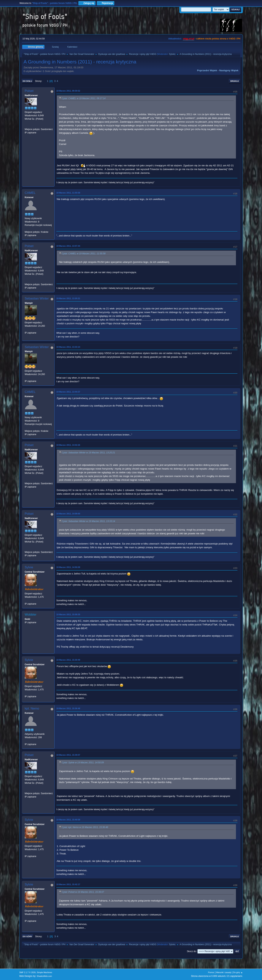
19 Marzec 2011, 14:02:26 (68, 445)
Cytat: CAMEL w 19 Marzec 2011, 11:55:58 (84, 254)
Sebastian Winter (37, 298)
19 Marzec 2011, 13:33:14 (68, 347)
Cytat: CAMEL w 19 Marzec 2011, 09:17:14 (84, 98)
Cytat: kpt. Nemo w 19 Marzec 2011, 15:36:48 (85, 827)
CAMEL (30, 193)
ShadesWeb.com (44, 976)
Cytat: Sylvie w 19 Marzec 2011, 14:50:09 (83, 763)
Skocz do (192, 951)
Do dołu (27, 81)
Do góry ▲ (238, 972)
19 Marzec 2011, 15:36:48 (68, 708)
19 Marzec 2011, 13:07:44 (68, 246)
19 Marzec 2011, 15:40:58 (68, 820)
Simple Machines (45, 972)
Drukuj (235, 81)
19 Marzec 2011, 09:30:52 (68, 91)
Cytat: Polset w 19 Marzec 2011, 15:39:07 (83, 892)
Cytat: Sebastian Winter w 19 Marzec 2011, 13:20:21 (88, 453)
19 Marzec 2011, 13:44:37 (68, 392)
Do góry (28, 936)
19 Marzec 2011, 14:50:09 (68, 567)
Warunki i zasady (224, 972)
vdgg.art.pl (189, 39)
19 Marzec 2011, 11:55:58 (68, 193)
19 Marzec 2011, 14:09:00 (68, 514)
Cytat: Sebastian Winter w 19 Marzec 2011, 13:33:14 (88, 521)
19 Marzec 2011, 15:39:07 (68, 755)
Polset (29, 91)
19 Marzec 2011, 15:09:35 (68, 614)
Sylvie (172, 54)
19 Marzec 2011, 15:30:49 (68, 660)
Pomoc (211, 972)
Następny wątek (229, 70)
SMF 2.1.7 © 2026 (28, 972)
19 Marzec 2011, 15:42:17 (68, 884)
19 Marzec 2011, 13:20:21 (68, 298)
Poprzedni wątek (207, 70)
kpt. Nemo (32, 708)
